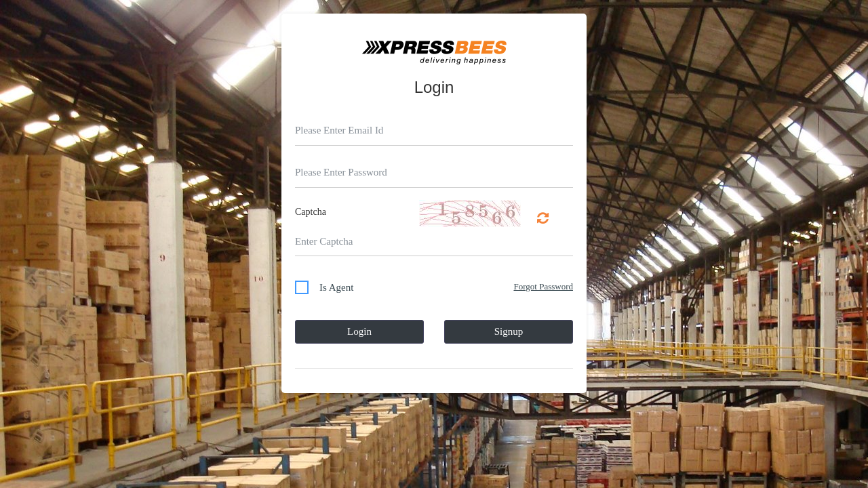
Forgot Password (543, 286)
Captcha (311, 212)
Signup (509, 331)
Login (359, 331)
